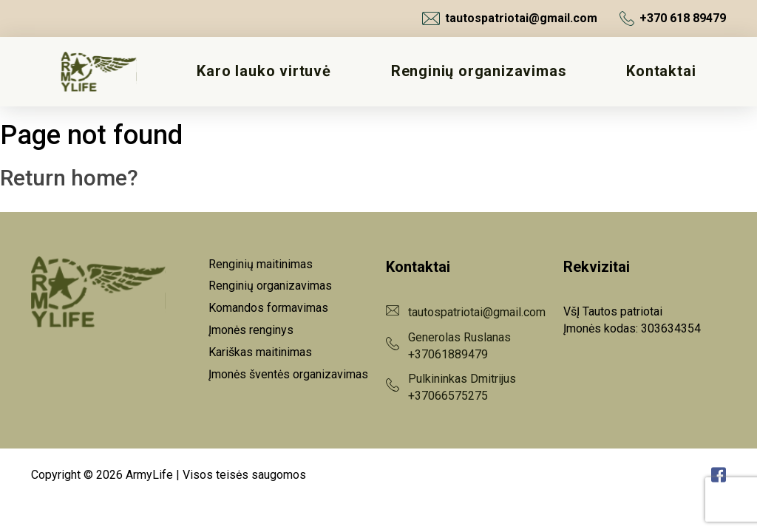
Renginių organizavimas (479, 71)
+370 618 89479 (673, 18)
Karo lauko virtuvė (264, 71)
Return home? (69, 178)
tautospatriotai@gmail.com (510, 18)
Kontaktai (661, 71)
